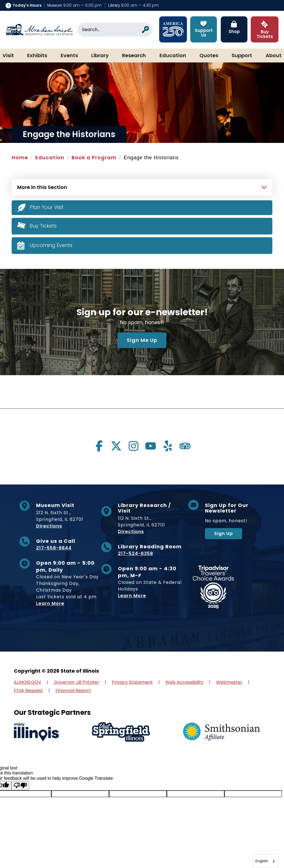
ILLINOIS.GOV (28, 682)
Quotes (209, 56)
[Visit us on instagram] (133, 446)
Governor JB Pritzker (77, 682)
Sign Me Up (142, 340)
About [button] (274, 56)
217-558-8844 (54, 548)
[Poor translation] (20, 786)
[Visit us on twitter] (116, 446)
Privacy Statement (132, 682)
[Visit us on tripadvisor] (185, 446)
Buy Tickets (43, 225)
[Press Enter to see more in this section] (142, 186)
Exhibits (37, 56)
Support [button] (242, 56)
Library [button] (100, 56)
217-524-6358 (135, 553)
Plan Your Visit (47, 207)
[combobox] (265, 861)
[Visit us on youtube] (151, 446)
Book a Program (94, 157)
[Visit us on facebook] (99, 446)
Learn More (50, 603)
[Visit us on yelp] (168, 446)
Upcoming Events (51, 245)
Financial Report (73, 691)
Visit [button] (8, 56)
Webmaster (229, 682)
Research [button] (134, 56)
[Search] (115, 30)
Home (20, 157)
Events (69, 56)
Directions (49, 526)
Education (173, 56)
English (262, 861)
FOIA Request (28, 691)
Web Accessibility (184, 682)
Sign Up (224, 533)
